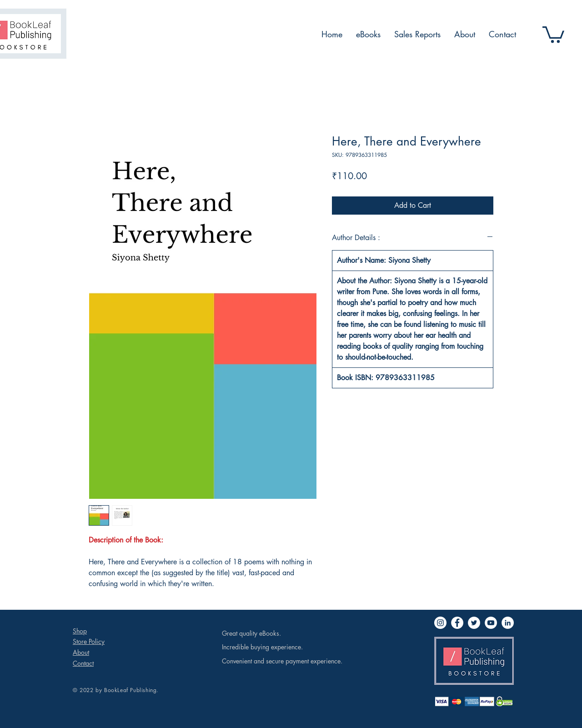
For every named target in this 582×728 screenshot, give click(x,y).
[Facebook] (457, 623)
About (81, 652)
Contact (83, 663)
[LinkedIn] (508, 623)
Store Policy (89, 641)
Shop (80, 631)
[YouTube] (491, 623)
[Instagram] (440, 623)
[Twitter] (474, 623)
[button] (553, 34)
